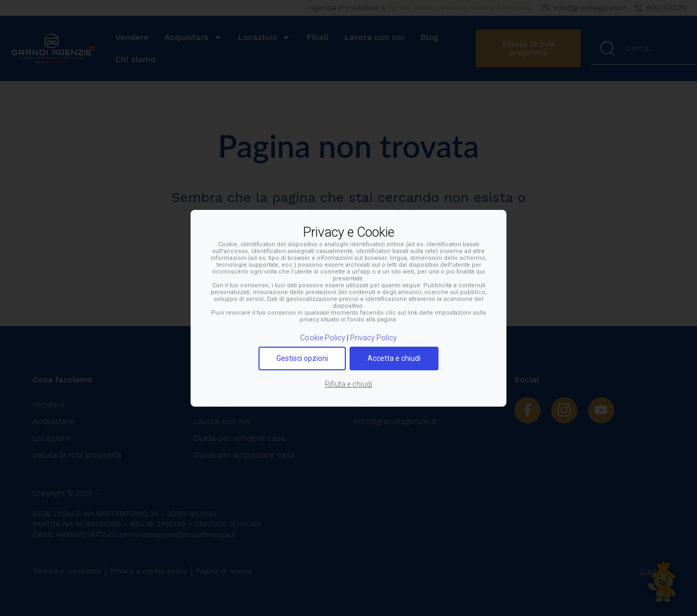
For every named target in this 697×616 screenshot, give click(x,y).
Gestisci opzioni (302, 358)
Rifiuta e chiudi (348, 384)
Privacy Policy (374, 338)
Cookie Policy (323, 338)
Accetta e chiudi (394, 358)
